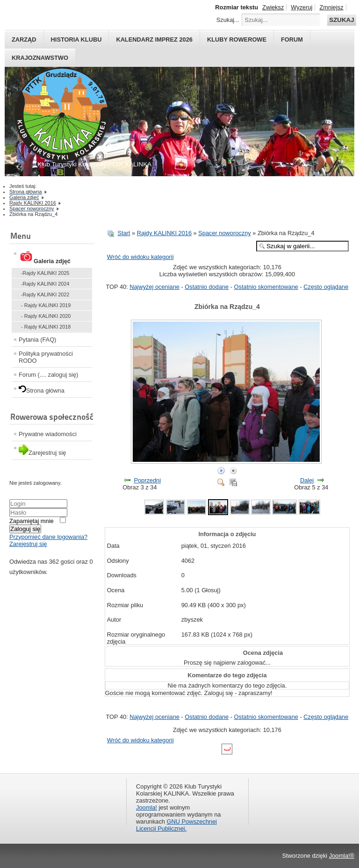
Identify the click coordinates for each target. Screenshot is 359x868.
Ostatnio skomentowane (266, 287)
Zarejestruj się (28, 544)
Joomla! (147, 807)
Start (124, 233)
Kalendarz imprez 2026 (154, 39)
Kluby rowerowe (237, 39)
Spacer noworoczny (224, 233)
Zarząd (24, 39)
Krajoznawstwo (40, 58)
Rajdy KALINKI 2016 (164, 233)
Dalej (307, 480)
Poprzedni (147, 480)
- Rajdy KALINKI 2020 (46, 316)
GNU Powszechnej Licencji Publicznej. (176, 825)
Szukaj (341, 20)
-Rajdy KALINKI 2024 (45, 284)
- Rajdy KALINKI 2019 (46, 305)
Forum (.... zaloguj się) (48, 375)
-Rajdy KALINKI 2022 (45, 294)
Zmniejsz (331, 7)
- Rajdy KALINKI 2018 (46, 327)
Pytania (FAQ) (37, 340)
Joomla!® (342, 856)
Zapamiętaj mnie (32, 521)
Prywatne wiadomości (48, 434)
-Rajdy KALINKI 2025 (45, 273)
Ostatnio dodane (207, 287)
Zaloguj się (25, 529)
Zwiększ (273, 7)
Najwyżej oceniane (154, 287)
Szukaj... (228, 20)
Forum (292, 39)
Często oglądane (326, 287)
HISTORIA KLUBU (76, 39)
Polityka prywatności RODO (46, 357)
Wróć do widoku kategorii (140, 257)
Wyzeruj (302, 7)
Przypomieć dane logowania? (48, 537)
